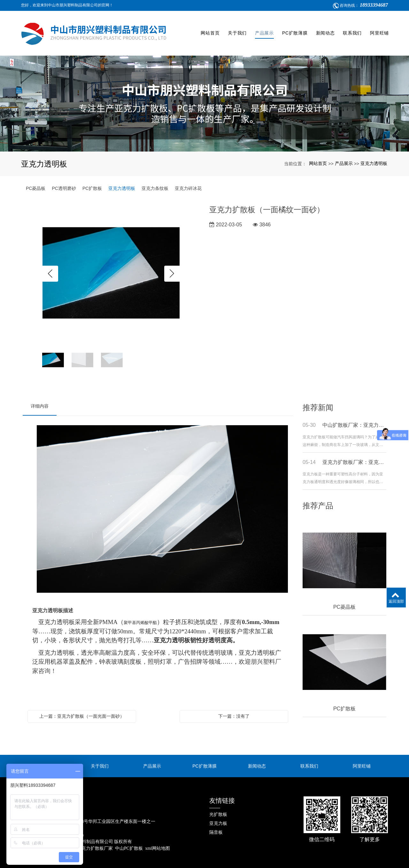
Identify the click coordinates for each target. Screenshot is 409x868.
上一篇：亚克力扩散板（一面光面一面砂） (82, 707)
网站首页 (209, 28)
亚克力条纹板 (155, 179)
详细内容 (40, 396)
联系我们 (351, 28)
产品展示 (263, 28)
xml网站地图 (158, 839)
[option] (111, 264)
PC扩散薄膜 (294, 28)
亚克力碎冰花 (188, 179)
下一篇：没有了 (234, 707)
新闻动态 (324, 28)
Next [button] (172, 264)
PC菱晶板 (36, 179)
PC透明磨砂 (64, 179)
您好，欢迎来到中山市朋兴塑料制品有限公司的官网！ (67, 5)
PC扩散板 (92, 179)
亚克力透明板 (374, 154)
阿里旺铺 (378, 28)
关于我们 (236, 28)
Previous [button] (50, 264)
